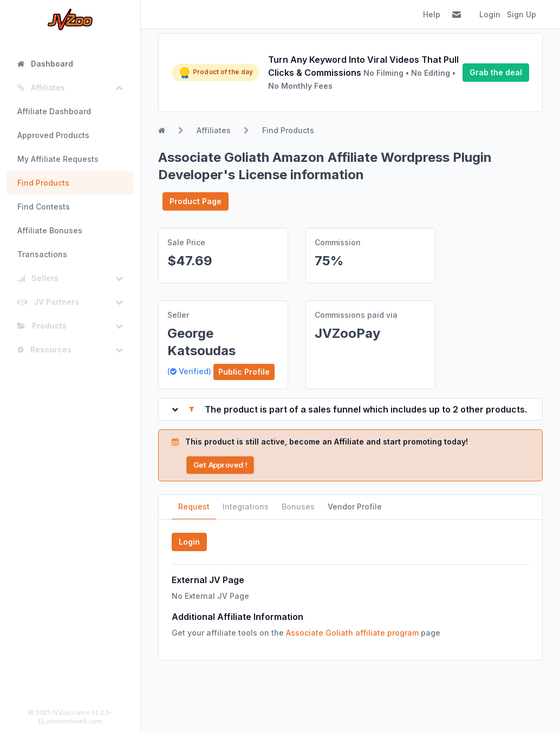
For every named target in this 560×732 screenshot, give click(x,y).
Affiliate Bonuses (50, 230)
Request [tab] (194, 506)
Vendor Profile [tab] (355, 506)
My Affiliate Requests (58, 159)
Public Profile (244, 372)
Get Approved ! (220, 465)
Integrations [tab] (246, 506)
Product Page (196, 201)
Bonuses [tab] (298, 506)
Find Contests (44, 207)
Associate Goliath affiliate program (352, 633)
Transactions (42, 254)
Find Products (43, 183)
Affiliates (214, 130)
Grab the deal (496, 72)
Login (490, 14)
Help (432, 14)
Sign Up (522, 14)
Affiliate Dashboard (54, 111)
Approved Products (53, 135)
